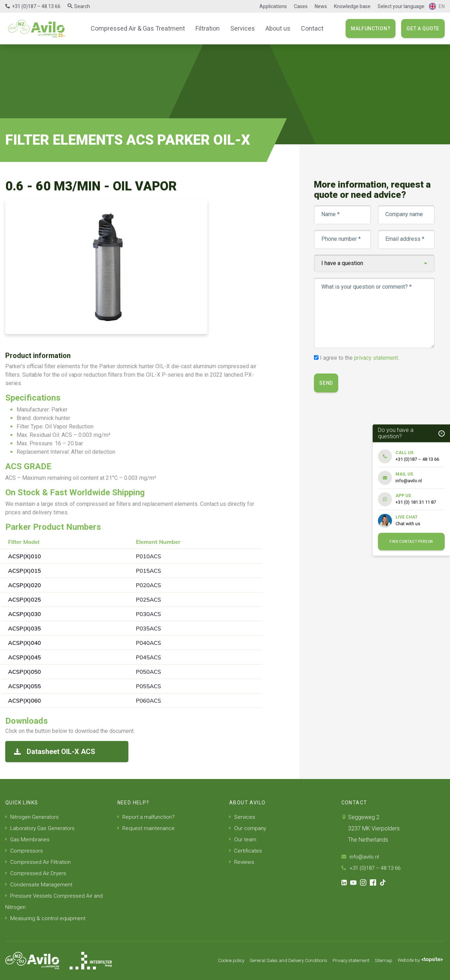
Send (326, 383)
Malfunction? (371, 29)
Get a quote (423, 29)
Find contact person (411, 542)
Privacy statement (346, 961)
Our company (248, 828)
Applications (273, 6)
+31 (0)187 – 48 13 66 (36, 6)
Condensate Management (40, 884)
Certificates (246, 851)
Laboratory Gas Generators (42, 828)
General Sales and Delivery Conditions (279, 961)
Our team (243, 839)
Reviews (242, 862)
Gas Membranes (28, 839)
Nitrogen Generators (33, 817)
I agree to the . (360, 358)
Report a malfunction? (147, 817)
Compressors (25, 851)
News (321, 6)
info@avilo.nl (361, 857)
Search (82, 6)
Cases (301, 6)
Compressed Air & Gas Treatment (140, 28)
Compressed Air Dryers (36, 873)
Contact (307, 28)
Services (241, 28)
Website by (419, 961)
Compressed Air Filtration (39, 862)
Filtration (207, 28)
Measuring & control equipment (46, 918)
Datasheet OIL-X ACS (55, 752)
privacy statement (376, 358)
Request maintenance (147, 828)
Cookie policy (218, 961)
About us (274, 28)
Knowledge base (352, 6)
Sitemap (380, 961)
